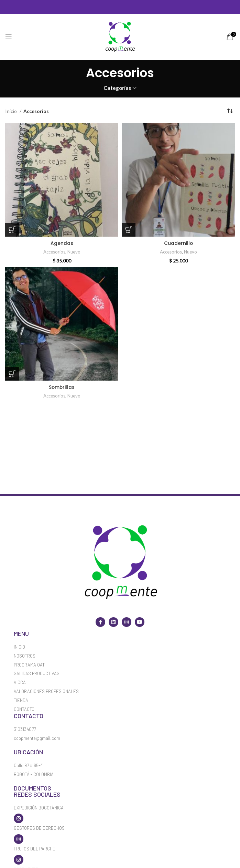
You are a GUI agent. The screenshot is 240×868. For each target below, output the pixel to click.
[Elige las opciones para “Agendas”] (12, 230)
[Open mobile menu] (9, 37)
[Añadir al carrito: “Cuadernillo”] (129, 230)
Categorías (117, 88)
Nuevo (74, 252)
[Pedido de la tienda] (230, 111)
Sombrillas (62, 387)
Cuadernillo (178, 243)
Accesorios (54, 252)
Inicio (12, 111)
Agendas (62, 243)
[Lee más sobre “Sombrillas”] (12, 374)
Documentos (32, 788)
